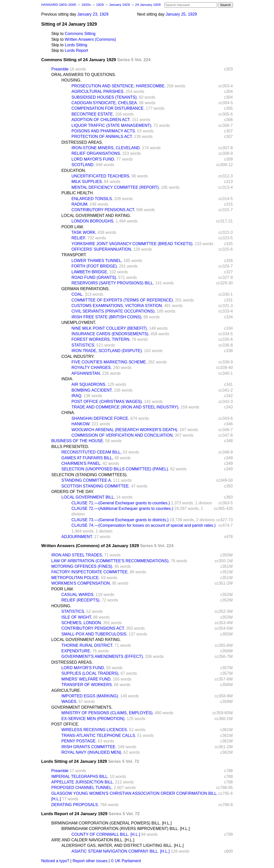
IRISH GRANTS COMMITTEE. (89, 747)
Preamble (60, 69)
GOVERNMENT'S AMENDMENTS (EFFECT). (103, 656)
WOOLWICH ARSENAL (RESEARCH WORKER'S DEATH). (125, 430)
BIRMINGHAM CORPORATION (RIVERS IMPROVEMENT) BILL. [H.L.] (126, 829)
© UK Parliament (126, 861)
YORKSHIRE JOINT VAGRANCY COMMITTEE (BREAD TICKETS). (133, 244)
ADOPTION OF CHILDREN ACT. (101, 120)
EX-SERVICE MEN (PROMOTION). (94, 719)
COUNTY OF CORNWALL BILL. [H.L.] (106, 834)
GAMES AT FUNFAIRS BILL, (87, 458)
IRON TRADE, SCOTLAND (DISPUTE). (107, 351)
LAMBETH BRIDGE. (90, 272)
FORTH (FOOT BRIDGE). (95, 266)
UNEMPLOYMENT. (79, 323)
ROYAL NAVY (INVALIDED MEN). (92, 752)
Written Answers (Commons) (90, 39)
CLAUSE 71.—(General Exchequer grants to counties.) (121, 503)
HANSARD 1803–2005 (59, 5)
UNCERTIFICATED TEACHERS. (101, 176)
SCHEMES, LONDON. (82, 623)
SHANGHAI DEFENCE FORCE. (100, 418)
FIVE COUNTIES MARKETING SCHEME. (109, 362)
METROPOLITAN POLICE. (76, 578)
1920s (87, 5)
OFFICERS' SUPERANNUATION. (102, 249)
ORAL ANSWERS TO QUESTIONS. (84, 75)
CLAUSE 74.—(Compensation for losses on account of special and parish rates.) (144, 525)
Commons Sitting (80, 34)
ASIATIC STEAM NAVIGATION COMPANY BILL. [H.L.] (121, 851)
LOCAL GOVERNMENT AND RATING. (96, 216)
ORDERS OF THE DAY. (73, 492)
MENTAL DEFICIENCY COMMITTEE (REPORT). (116, 187)
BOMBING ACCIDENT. (92, 390)
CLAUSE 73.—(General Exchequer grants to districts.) (120, 520)
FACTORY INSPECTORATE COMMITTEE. (90, 572)
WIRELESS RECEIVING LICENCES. (95, 730)
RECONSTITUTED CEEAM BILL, (92, 452)
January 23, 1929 (93, 14)
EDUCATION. (74, 171)
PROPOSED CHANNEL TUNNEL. (82, 788)
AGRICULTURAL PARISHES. (98, 91)
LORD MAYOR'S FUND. (93, 159)
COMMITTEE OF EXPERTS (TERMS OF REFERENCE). (123, 300)
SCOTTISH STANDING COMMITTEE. (96, 486)
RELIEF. (79, 238)
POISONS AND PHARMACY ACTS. (104, 131)
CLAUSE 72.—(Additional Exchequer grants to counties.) (123, 508)
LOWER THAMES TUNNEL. (97, 261)
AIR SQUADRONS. (89, 384)
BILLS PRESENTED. (70, 447)
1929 (100, 5)
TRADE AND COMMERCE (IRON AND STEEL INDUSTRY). (126, 407)
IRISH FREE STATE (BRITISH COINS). (107, 317)
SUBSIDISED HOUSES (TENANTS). (105, 97)
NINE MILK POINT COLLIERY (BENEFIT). (110, 328)
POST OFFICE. (65, 724)
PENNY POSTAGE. (79, 741)
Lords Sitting (76, 45)
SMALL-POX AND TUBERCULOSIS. (95, 634)
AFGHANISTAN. (86, 373)
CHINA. (68, 413)
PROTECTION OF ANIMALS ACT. (102, 137)
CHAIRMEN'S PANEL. (82, 463)
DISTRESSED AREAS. (82, 142)
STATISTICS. (84, 345)
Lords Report (77, 50)
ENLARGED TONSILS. (92, 199)
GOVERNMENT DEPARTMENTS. (82, 707)
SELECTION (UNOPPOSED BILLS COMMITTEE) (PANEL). (115, 469)
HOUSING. (71, 80)
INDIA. (67, 379)
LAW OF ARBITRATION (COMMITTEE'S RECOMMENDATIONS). (111, 561)
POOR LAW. (73, 227)
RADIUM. (80, 204)
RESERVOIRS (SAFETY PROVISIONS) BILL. (113, 283)
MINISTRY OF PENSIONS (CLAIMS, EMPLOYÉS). (108, 713)
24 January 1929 (148, 5)
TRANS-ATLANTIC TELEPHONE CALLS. (99, 735)
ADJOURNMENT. (77, 537)
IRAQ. (77, 396)
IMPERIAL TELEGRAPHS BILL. (80, 777)
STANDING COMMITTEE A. (87, 480)
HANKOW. (81, 424)
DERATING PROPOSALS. (75, 805)
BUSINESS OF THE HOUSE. (78, 441)
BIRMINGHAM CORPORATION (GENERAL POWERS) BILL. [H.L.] (112, 823)
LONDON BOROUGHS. (93, 221)
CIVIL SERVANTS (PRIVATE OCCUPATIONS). (114, 311)
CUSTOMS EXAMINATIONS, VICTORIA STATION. (117, 306)
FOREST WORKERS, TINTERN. (101, 339)
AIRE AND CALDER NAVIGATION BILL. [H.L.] (93, 840)
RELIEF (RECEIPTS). (81, 600)
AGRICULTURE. (66, 690)
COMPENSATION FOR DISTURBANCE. (108, 108)
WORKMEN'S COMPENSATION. (81, 583)
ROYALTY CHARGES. (92, 368)
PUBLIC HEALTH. (78, 193)
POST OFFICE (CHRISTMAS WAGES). (107, 402)
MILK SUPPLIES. (87, 182)
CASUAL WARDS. (78, 595)
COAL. (78, 294)
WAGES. (69, 702)
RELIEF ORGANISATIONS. (96, 153)
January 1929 (120, 5)
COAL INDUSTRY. (78, 356)
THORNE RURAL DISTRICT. (88, 645)
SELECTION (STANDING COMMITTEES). (90, 475)
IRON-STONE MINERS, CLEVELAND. (106, 148)
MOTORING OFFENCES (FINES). (82, 566)
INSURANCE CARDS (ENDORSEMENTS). (111, 334)
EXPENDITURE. (76, 651)
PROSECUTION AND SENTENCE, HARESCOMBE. (119, 86)
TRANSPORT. (74, 255)
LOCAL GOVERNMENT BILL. (88, 497)
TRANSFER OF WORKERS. (87, 685)
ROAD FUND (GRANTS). (94, 277)
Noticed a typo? (55, 861)
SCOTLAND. (83, 165)
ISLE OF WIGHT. (77, 617)
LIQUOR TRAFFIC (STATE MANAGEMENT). (112, 125)
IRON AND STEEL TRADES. (77, 555)
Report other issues (90, 861)
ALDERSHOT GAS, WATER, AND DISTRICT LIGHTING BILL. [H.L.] (123, 845)
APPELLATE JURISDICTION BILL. (83, 782)
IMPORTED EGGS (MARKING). (90, 696)
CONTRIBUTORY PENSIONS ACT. (103, 210)
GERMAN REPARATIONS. (86, 289)
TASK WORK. (84, 232)
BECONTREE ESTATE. (93, 114)
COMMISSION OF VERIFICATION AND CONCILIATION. (123, 435)
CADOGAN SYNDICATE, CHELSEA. (105, 103)
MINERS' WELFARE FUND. (87, 679)
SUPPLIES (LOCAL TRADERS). (90, 673)
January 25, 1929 (181, 14)
